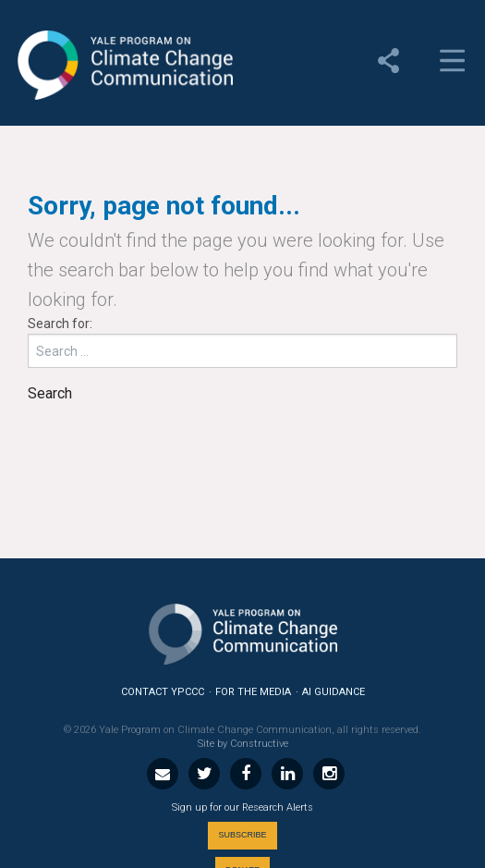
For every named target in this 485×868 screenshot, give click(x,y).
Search (50, 393)
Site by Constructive (243, 744)
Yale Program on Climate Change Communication (123, 66)
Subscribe (242, 835)
